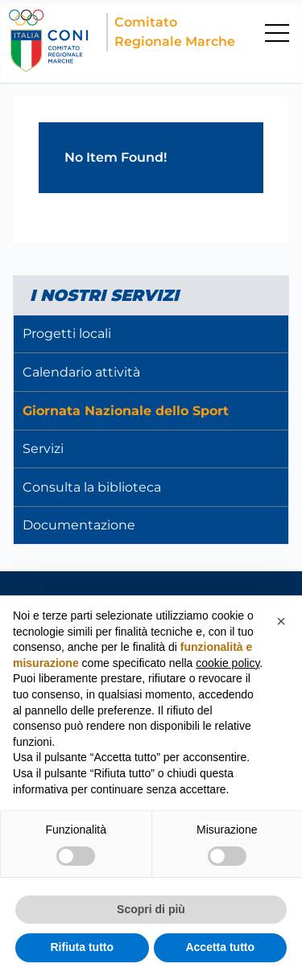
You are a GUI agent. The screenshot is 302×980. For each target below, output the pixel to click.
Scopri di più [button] (151, 909)
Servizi (43, 449)
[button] (281, 621)
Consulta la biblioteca (92, 487)
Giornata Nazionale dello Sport (126, 411)
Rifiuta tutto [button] (82, 947)
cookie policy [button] (228, 663)
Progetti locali (67, 334)
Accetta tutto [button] (220, 947)
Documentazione (79, 525)
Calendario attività (81, 372)
